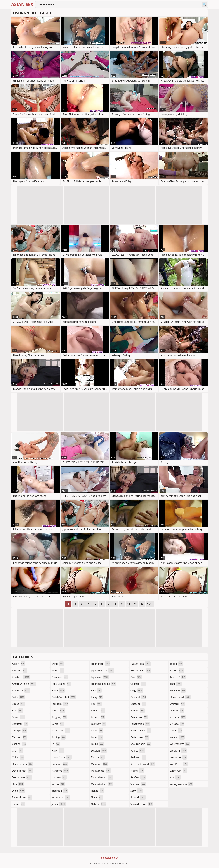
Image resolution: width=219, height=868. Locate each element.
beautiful (20, 724)
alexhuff (20, 670)
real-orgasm (141, 744)
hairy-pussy (62, 757)
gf (56, 744)
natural (99, 804)
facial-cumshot (64, 697)
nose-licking (141, 670)
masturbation (102, 784)
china (18, 757)
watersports (180, 744)
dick (18, 784)
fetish (58, 711)
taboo (176, 664)
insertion (60, 791)
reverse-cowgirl (143, 764)
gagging (59, 717)
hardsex (59, 777)
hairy (58, 751)
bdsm (19, 717)
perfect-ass (140, 737)
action (18, 664)
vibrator (178, 717)
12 (142, 604)
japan (59, 804)
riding (137, 771)
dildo (18, 791)
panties (138, 711)
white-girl (178, 771)
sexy (136, 791)
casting (19, 744)
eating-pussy (22, 797)
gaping (59, 737)
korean (98, 717)
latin (97, 737)
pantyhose (139, 717)
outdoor (138, 704)
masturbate (101, 771)
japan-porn (101, 664)
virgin (176, 731)
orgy (137, 690)
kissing (98, 711)
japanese (100, 677)
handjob (60, 764)
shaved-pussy (142, 804)
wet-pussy (179, 764)
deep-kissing (22, 764)
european (60, 677)
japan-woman (102, 670)
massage (99, 764)
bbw (17, 711)
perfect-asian (141, 731)
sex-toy (138, 777)
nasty (97, 797)
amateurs (21, 690)
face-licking (61, 684)
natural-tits (141, 664)
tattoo (177, 670)
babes (18, 704)
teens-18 (178, 677)
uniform (177, 704)
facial (58, 690)
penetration (140, 724)
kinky (97, 697)
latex (97, 731)
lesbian (99, 751)
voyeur (177, 737)
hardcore (60, 771)
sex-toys (138, 784)
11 (135, 604)
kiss (97, 704)
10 (129, 604)
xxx (175, 777)
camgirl (19, 731)
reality (138, 751)
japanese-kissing (103, 684)
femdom (60, 704)
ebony (18, 804)
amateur (21, 677)
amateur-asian (24, 684)
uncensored (180, 697)
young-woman (181, 784)
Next (150, 604)
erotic (58, 664)
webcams (178, 757)
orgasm (138, 684)
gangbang (61, 731)
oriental (139, 697)
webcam (178, 751)
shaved (138, 797)
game (58, 724)
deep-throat (23, 771)
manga (98, 757)
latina (97, 744)
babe (18, 697)
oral (136, 677)
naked (97, 791)
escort (58, 670)
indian (58, 784)
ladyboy (99, 724)
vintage (177, 724)
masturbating (102, 777)
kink (96, 690)
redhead (138, 757)
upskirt (177, 711)
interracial (61, 797)
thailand (178, 690)
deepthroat (22, 777)
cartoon (19, 737)
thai (176, 684)
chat (18, 751)
